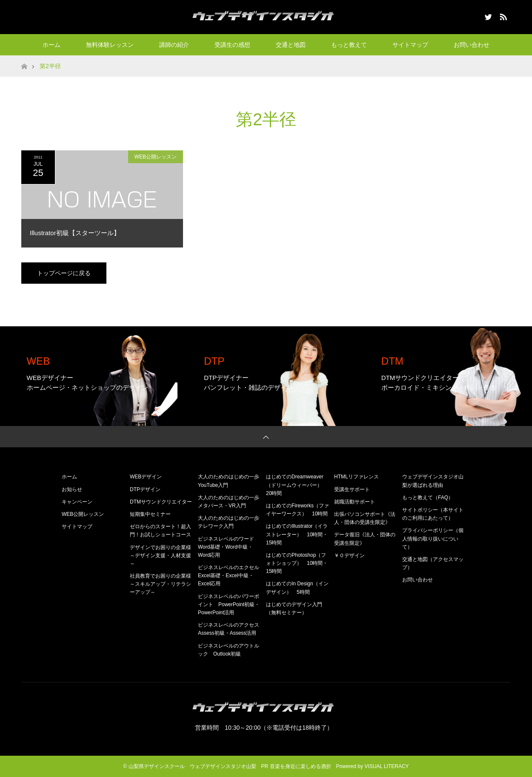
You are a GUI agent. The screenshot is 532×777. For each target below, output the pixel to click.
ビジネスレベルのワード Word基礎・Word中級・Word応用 (229, 547)
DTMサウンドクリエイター (161, 502)
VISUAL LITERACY (386, 766)
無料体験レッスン (110, 45)
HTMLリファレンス (356, 477)
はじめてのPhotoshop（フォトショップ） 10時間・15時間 (297, 563)
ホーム (51, 45)
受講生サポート (352, 489)
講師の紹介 (174, 45)
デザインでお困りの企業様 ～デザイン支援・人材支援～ (163, 555)
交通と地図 (291, 45)
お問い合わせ (472, 45)
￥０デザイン (349, 555)
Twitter (487, 15)
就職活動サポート (355, 502)
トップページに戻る (64, 273)
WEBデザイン (146, 477)
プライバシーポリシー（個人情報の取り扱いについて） (433, 538)
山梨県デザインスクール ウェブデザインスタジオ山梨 (192, 766)
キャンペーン (77, 502)
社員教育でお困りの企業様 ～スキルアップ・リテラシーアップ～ (163, 584)
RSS (502, 15)
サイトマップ (410, 45)
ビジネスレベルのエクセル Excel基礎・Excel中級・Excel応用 (231, 576)
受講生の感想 (232, 45)
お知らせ (72, 489)
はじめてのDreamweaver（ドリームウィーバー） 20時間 (297, 485)
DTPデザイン (145, 489)
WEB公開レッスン (156, 157)
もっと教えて (349, 45)
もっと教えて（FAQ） (428, 498)
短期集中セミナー (150, 514)
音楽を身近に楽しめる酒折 (300, 766)
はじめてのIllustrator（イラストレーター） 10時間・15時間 (297, 534)
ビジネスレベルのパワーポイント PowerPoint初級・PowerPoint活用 (229, 604)
